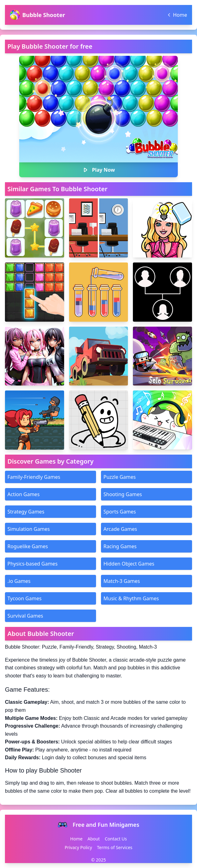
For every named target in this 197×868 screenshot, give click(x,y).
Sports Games (120, 512)
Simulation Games (29, 529)
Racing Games (120, 546)
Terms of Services (115, 847)
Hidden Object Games (129, 564)
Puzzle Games (120, 477)
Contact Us (116, 839)
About (94, 839)
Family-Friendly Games (34, 477)
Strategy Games (26, 512)
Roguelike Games (28, 546)
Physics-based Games (33, 564)
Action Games (24, 494)
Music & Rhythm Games (131, 598)
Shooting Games (123, 494)
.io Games (19, 581)
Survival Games (25, 616)
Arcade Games (120, 529)
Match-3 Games (122, 581)
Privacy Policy (78, 847)
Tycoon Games (24, 598)
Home (77, 839)
